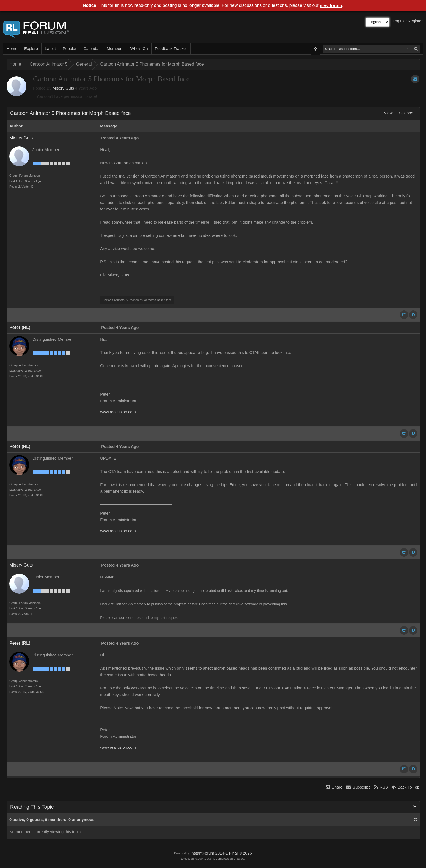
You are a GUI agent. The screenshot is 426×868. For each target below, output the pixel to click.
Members (115, 49)
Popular (70, 49)
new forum (331, 6)
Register (415, 21)
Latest (50, 49)
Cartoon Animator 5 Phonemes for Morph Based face (152, 64)
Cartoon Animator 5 (49, 64)
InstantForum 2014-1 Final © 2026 (221, 853)
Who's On (139, 49)
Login (398, 21)
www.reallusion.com (118, 412)
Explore (31, 49)
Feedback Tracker (171, 49)
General (84, 64)
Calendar (91, 49)
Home (12, 49)
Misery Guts (63, 88)
